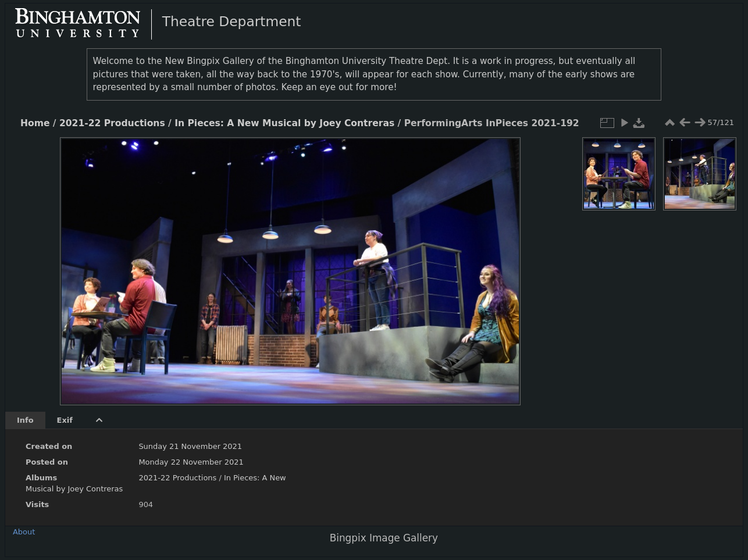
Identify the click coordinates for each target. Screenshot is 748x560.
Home (35, 123)
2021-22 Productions (112, 123)
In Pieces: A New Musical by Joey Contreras (284, 123)
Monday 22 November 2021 (191, 462)
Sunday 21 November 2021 (190, 446)
